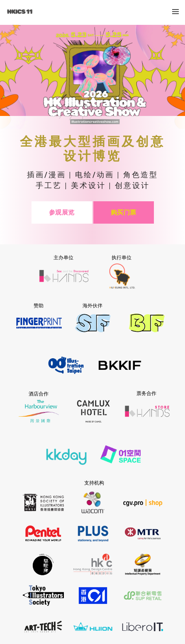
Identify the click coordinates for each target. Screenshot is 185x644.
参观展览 (62, 212)
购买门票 (124, 212)
